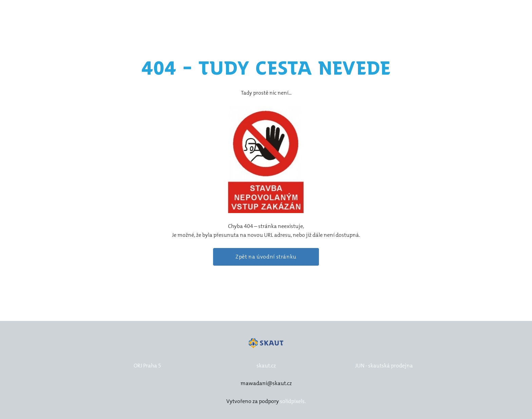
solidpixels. (293, 401)
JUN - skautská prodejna (384, 366)
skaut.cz (266, 366)
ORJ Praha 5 (147, 366)
